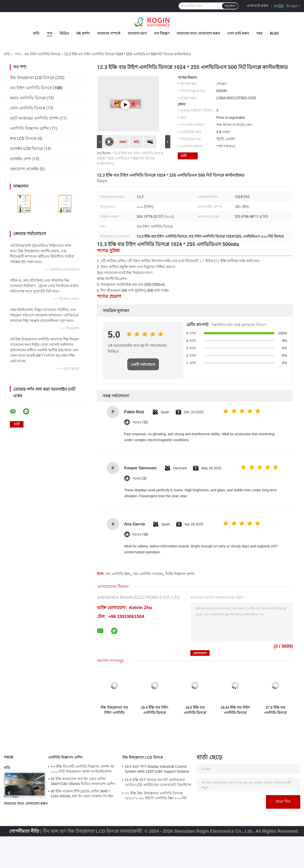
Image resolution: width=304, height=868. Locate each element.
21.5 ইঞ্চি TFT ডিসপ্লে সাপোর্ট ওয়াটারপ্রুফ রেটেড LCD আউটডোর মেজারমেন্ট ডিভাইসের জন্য (158, 783)
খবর (259, 33)
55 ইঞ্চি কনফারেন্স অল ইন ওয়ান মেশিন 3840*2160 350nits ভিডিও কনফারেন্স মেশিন (83, 781)
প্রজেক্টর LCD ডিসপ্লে (26, 149)
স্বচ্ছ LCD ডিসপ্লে (23, 138)
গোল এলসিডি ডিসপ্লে (28, 108)
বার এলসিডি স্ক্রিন (118, 574)
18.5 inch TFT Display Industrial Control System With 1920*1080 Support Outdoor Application (157, 770)
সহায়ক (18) (140, 535)
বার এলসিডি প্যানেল (148, 574)
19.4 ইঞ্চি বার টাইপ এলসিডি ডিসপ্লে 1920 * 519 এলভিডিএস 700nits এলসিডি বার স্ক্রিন (155, 710)
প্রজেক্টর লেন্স (21, 159)
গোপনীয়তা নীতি (24, 831)
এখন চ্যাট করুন (258, 6)
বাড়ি (36, 33)
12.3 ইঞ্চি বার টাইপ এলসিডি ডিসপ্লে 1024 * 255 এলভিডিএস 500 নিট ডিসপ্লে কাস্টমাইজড (130, 158)
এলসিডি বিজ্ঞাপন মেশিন (30, 128)
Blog (274, 33)
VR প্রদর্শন (83, 33)
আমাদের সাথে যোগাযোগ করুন (198, 33)
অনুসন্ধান (230, 6)
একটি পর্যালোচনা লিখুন (143, 366)
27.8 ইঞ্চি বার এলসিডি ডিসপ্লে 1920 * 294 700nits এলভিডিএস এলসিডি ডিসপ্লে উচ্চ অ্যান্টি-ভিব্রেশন (275, 710)
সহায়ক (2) (139, 479)
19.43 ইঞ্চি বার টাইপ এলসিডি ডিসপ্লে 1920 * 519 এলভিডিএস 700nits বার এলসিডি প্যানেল (235, 710)
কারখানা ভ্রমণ (137, 33)
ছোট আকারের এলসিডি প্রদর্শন (34, 118)
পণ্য (49, 33)
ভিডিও (64, 33)
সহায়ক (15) (140, 423)
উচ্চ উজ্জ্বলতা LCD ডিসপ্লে (32, 78)
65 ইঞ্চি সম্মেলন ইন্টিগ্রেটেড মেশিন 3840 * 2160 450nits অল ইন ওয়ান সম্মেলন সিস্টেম (82, 794)
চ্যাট (184, 156)
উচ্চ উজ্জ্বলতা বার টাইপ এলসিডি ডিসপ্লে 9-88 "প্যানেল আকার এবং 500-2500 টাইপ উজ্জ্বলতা (114, 710)
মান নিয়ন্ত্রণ (162, 33)
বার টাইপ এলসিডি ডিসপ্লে (42, 54)
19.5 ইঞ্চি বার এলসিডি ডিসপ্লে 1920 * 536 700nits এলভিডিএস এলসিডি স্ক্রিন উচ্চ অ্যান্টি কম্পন (195, 710)
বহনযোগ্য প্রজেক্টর (24, 169)
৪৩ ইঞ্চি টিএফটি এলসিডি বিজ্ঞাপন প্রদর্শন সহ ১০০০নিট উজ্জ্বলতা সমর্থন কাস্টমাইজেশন (82, 769)
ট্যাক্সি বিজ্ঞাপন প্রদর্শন (180, 574)
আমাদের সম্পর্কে (109, 33)
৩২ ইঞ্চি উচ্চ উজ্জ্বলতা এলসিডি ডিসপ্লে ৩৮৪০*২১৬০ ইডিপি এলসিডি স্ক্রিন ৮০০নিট (156, 796)
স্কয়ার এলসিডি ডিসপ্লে (28, 98)
